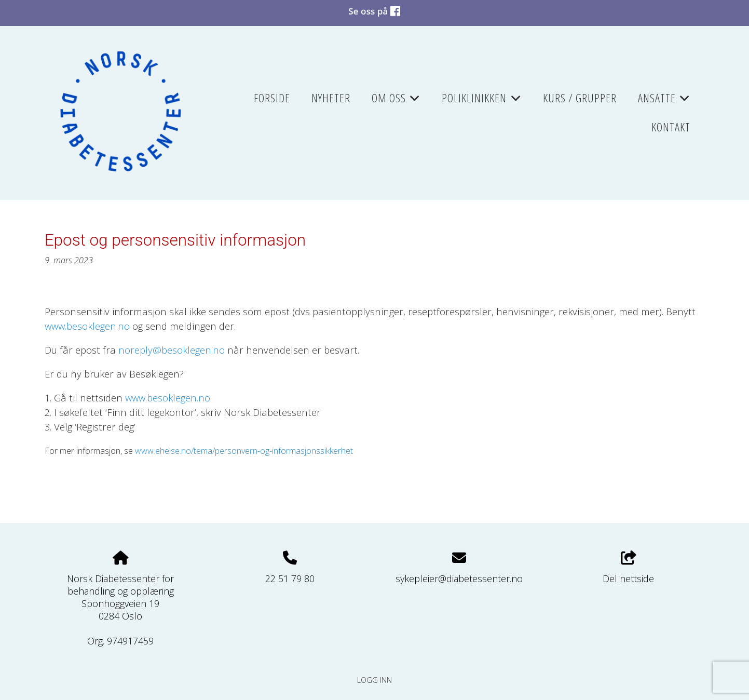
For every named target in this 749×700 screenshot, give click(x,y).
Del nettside (628, 568)
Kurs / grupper (580, 98)
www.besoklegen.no (168, 398)
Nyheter (331, 98)
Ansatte (664, 101)
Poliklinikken (481, 101)
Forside (272, 98)
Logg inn (374, 680)
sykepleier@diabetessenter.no (459, 578)
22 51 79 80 (290, 578)
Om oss (396, 101)
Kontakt (671, 127)
